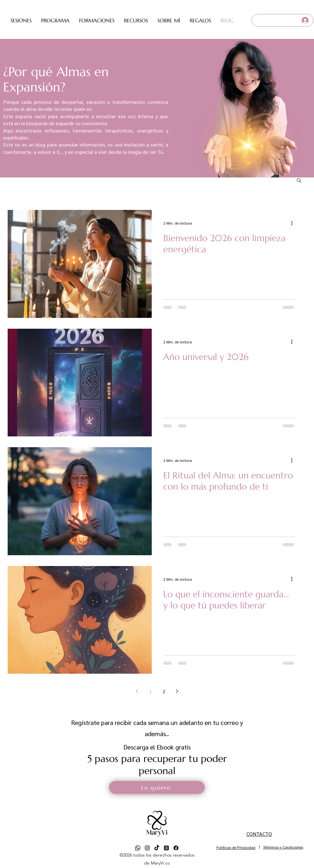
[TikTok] (157, 848)
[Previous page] (137, 691)
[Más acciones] (294, 223)
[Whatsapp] (138, 848)
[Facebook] (176, 848)
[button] (21, 20)
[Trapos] (166, 848)
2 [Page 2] (164, 691)
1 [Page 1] (150, 691)
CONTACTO (259, 834)
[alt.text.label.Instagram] (147, 848)
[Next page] (177, 691)
